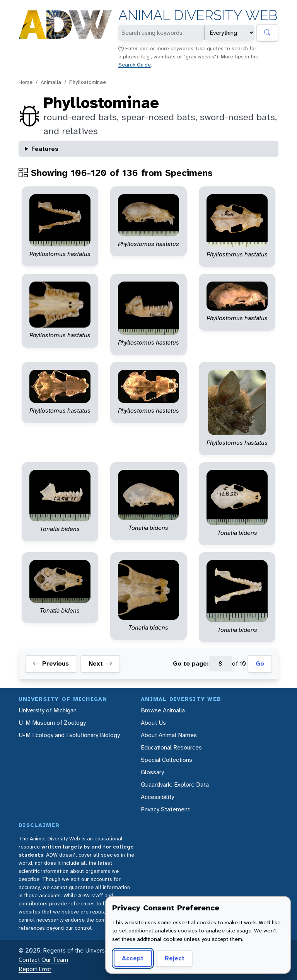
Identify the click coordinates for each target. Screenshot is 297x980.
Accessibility (157, 797)
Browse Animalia (163, 710)
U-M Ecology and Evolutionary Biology (69, 735)
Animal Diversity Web (198, 15)
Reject (175, 958)
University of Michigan (48, 710)
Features (45, 149)
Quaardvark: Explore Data (175, 785)
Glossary (152, 772)
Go (260, 663)
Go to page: (191, 663)
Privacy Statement (165, 809)
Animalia (51, 82)
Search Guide (135, 65)
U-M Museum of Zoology (52, 723)
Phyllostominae (88, 82)
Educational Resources (171, 747)
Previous (51, 664)
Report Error (35, 969)
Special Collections (166, 760)
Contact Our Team (43, 960)
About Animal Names (169, 735)
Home (26, 82)
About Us (153, 723)
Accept (133, 958)
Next (100, 664)
